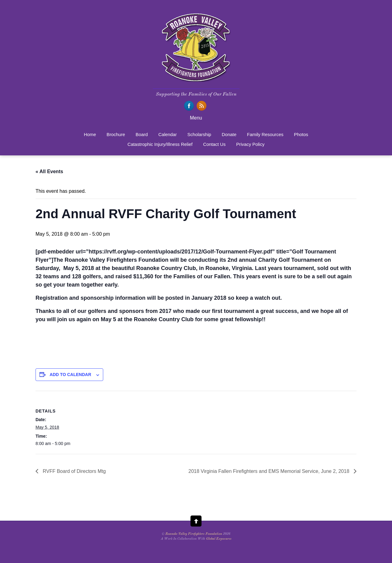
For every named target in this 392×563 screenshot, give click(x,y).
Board (142, 135)
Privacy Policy (250, 144)
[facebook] (189, 106)
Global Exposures (219, 539)
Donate (229, 135)
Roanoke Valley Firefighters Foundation (194, 534)
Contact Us (214, 144)
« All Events (49, 171)
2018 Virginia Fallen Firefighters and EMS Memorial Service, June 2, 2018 (269, 471)
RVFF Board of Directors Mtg (73, 471)
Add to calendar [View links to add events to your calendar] (70, 375)
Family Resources (265, 135)
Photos (301, 135)
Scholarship (199, 135)
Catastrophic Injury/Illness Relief (160, 144)
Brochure (116, 135)
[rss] (202, 106)
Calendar (168, 135)
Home (90, 135)
